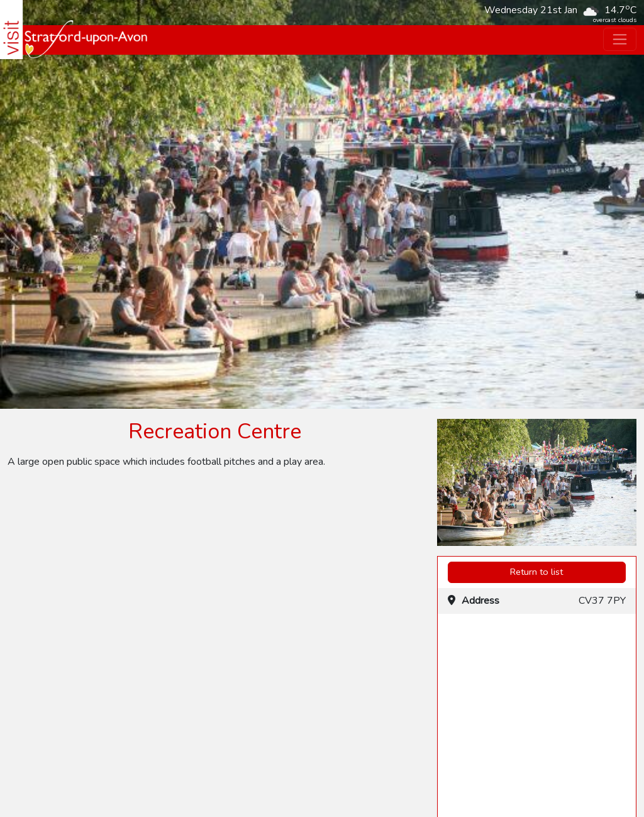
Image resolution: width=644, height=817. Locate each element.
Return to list (536, 572)
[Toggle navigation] (620, 39)
